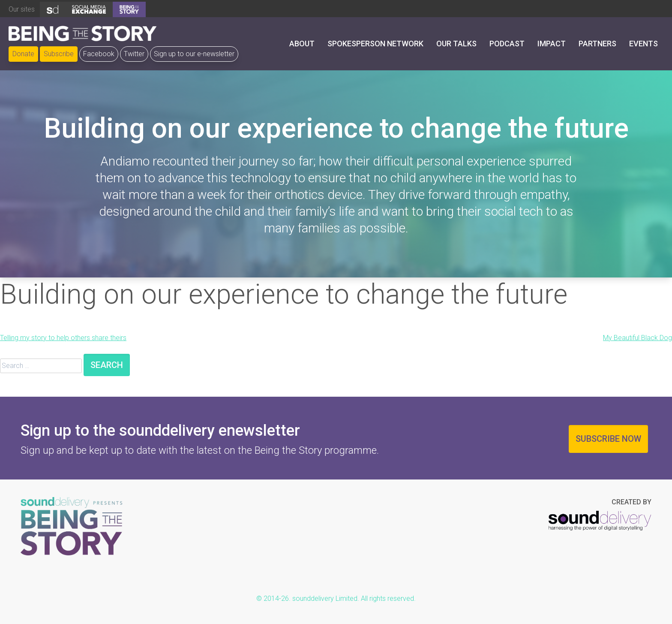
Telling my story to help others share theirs (63, 338)
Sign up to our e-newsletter (194, 54)
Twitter (134, 54)
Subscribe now (608, 439)
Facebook (99, 54)
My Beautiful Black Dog (637, 338)
